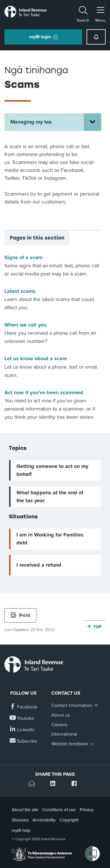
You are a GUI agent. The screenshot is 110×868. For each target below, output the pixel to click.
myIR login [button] (43, 37)
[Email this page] (34, 784)
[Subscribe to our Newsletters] (24, 741)
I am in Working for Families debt (50, 539)
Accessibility (44, 820)
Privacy (87, 810)
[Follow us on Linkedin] (22, 730)
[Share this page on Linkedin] (55, 784)
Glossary (20, 820)
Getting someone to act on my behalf (52, 470)
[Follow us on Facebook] (24, 707)
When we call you (26, 325)
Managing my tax (31, 122)
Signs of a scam (23, 257)
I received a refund (39, 565)
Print (20, 615)
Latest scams (20, 291)
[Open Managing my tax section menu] (93, 122)
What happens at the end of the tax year (50, 497)
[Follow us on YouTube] (22, 719)
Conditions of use (59, 810)
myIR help (21, 831)
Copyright (69, 820)
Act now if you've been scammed (44, 392)
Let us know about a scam (36, 358)
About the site (25, 810)
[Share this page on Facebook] (76, 784)
